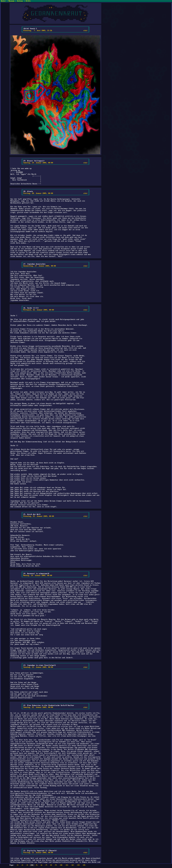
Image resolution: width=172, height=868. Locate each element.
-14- (84, 865)
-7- (46, 865)
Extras (20, 1)
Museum (11, 1)
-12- (73, 865)
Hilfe (28, 1)
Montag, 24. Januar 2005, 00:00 (38, 576)
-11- (67, 865)
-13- (78, 865)
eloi (86, 31)
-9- (56, 865)
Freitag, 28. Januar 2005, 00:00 (38, 193)
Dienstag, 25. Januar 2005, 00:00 (39, 516)
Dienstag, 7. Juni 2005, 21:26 (38, 31)
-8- (51, 865)
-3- (27, 865)
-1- (18, 865)
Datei (3, 1)
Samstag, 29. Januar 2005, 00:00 (38, 163)
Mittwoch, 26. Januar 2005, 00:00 (39, 310)
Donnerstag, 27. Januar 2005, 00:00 (40, 266)
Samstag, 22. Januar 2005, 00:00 (38, 707)
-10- (61, 865)
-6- (42, 865)
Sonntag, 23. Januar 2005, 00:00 (38, 667)
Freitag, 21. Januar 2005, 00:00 (38, 853)
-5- (37, 865)
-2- (22, 865)
